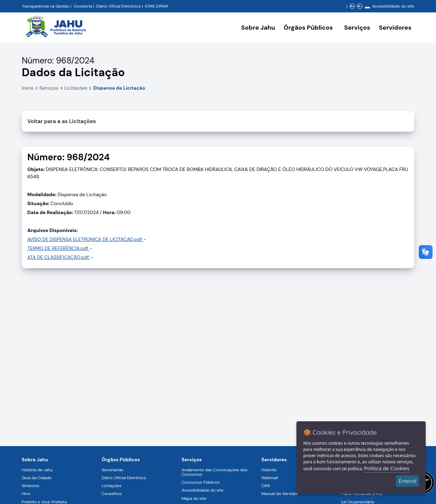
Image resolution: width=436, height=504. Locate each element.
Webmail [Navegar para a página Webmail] (270, 478)
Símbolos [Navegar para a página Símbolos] (31, 486)
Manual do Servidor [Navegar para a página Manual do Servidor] (280, 494)
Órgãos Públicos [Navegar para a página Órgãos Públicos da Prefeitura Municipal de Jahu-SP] (121, 460)
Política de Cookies (387, 468)
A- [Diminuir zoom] (360, 6)
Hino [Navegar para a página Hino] (26, 494)
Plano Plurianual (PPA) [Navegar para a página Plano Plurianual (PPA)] (362, 494)
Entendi (407, 481)
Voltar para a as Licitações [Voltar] (62, 121)
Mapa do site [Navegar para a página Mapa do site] (194, 498)
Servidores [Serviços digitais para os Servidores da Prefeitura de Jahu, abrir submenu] (395, 28)
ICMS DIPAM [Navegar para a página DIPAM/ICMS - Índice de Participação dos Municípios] (156, 6)
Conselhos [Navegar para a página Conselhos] (112, 494)
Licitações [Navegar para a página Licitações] (111, 486)
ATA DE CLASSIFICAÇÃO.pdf (59, 257)
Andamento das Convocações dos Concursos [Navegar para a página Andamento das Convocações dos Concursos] (215, 472)
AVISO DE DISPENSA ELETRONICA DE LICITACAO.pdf (85, 239)
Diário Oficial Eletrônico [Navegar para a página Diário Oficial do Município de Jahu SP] (118, 6)
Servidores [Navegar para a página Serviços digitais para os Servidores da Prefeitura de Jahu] (274, 460)
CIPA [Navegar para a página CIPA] (266, 486)
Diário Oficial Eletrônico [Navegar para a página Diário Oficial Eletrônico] (124, 478)
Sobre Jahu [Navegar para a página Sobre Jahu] (258, 28)
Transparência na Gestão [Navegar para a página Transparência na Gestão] (45, 6)
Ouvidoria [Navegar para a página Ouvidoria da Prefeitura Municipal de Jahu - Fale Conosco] (83, 6)
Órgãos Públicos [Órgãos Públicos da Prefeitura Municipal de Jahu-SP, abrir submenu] (308, 28)
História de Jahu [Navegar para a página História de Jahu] (37, 470)
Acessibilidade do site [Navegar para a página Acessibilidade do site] (393, 6)
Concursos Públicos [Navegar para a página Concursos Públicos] (201, 482)
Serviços (49, 88)
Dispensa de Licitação (119, 88)
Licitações (76, 88)
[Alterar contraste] (367, 8)
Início (28, 88)
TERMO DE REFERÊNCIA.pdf (58, 248)
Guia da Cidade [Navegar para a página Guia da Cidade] (37, 478)
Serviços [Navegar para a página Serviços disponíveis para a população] (357, 28)
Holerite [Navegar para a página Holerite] (269, 470)
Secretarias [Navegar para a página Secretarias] (113, 470)
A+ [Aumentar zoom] (352, 6)
